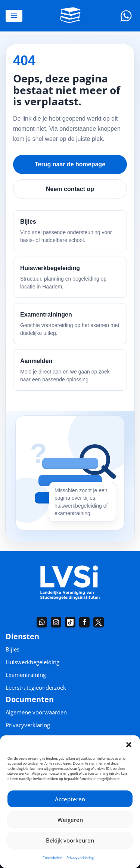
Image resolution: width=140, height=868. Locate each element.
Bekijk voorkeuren (70, 840)
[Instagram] (56, 622)
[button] (129, 745)
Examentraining (26, 675)
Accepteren (70, 799)
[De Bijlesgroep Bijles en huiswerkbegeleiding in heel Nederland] (70, 16)
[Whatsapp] (126, 16)
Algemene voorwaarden (36, 712)
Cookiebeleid (53, 858)
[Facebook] (84, 622)
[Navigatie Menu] (14, 16)
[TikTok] (70, 622)
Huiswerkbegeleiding (32, 662)
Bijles (13, 649)
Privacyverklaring (80, 858)
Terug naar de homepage (70, 164)
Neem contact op (70, 189)
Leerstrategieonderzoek (36, 687)
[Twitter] (99, 622)
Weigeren (70, 820)
